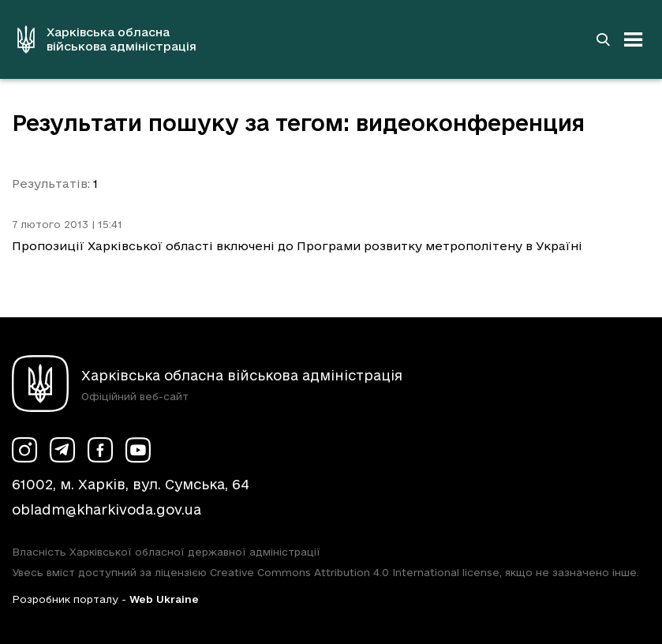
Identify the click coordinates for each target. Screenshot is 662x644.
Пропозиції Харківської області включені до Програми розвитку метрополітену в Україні (297, 246)
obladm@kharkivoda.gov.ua (107, 509)
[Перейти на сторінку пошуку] (603, 39)
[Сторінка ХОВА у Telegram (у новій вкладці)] (62, 450)
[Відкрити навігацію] (634, 39)
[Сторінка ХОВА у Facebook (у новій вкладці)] (100, 450)
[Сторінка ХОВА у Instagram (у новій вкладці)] (24, 450)
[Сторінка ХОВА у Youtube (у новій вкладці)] (138, 450)
